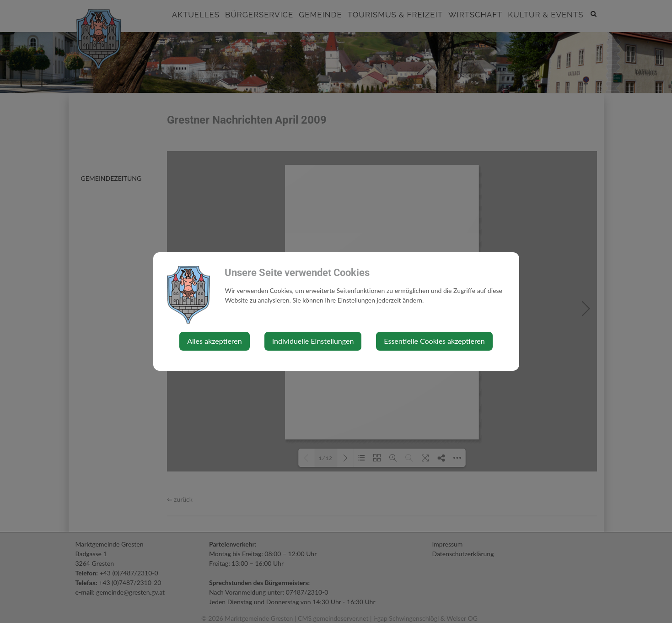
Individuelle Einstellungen (313, 341)
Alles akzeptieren (214, 341)
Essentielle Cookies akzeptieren (434, 341)
